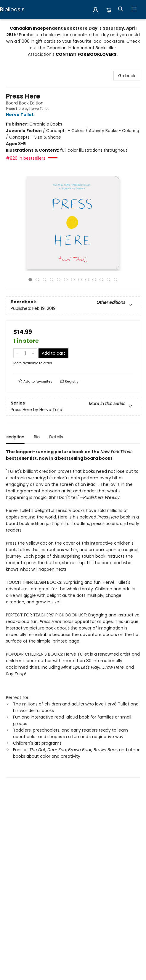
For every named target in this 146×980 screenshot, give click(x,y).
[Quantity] (25, 353)
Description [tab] (18, 437)
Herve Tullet (21, 115)
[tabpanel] (73, 613)
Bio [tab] (42, 437)
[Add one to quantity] (33, 353)
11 (101, 280)
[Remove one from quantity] (17, 353)
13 (115, 280)
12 (108, 280)
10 (94, 280)
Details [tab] (61, 437)
